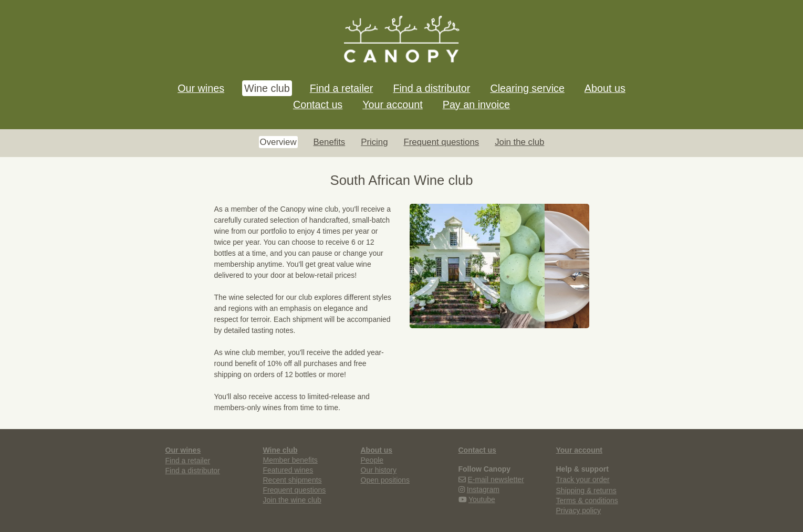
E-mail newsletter (496, 479)
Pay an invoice (476, 105)
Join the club (519, 142)
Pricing (374, 142)
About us (605, 88)
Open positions (385, 480)
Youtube (482, 499)
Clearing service (527, 88)
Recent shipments (293, 480)
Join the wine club (292, 500)
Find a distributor (431, 88)
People (372, 460)
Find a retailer (342, 88)
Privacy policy (579, 510)
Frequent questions (441, 142)
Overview (278, 142)
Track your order (583, 479)
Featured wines (288, 470)
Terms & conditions (587, 500)
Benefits (330, 142)
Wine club (267, 88)
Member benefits (290, 460)
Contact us (318, 105)
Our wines (201, 88)
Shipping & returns (586, 491)
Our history (379, 470)
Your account (392, 105)
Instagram (483, 489)
